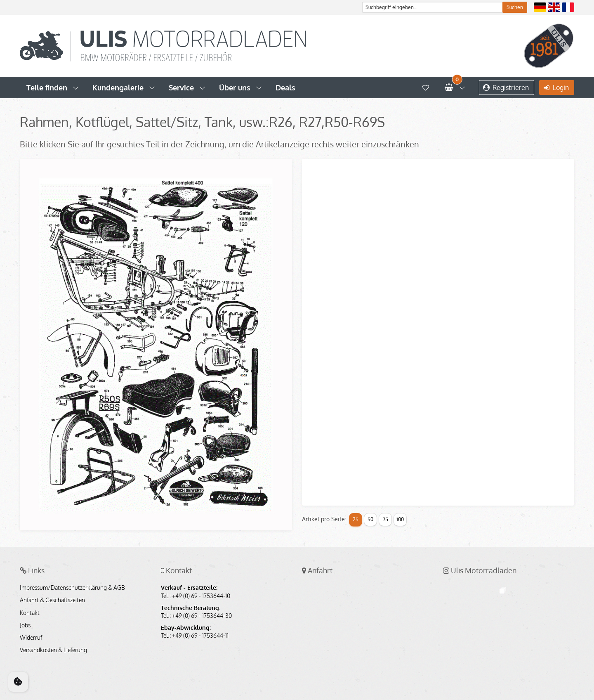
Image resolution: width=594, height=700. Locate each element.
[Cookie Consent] (18, 682)
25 (356, 519)
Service (181, 87)
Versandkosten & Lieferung (53, 650)
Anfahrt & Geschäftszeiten (52, 600)
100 (400, 519)
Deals (285, 87)
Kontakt (30, 613)
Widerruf (31, 638)
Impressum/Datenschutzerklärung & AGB (72, 588)
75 (385, 519)
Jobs (25, 625)
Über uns (235, 87)
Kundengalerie (118, 87)
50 (370, 519)
